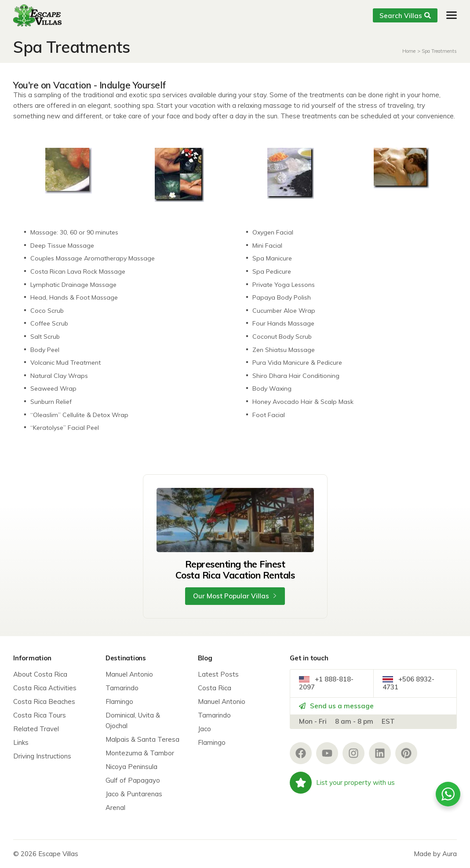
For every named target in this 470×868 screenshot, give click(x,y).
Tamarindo (122, 688)
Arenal (115, 808)
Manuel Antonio (129, 674)
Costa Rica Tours (40, 715)
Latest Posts (218, 674)
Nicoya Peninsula (131, 767)
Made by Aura (435, 854)
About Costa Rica (40, 674)
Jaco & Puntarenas (134, 794)
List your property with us (342, 783)
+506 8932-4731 (408, 683)
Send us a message (336, 706)
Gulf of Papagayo (133, 780)
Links (21, 742)
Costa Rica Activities (45, 688)
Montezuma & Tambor (140, 753)
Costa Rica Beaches (44, 701)
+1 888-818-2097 (326, 683)
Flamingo (119, 701)
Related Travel (36, 729)
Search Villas (405, 16)
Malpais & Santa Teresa (142, 739)
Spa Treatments (439, 51)
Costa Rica (215, 688)
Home (409, 51)
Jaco (204, 729)
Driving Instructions (42, 756)
